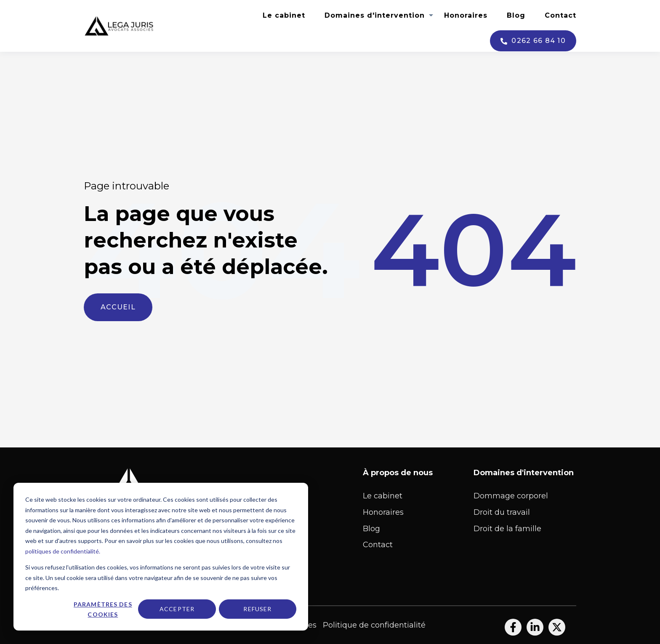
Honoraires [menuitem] (383, 512)
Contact (560, 15)
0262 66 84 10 (533, 41)
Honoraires (466, 15)
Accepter (177, 609)
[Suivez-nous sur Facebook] (513, 627)
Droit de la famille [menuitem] (507, 529)
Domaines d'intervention (375, 15)
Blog (516, 15)
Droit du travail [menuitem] (502, 512)
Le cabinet (284, 15)
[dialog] (161, 557)
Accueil (118, 307)
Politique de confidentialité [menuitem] (374, 625)
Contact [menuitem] (378, 545)
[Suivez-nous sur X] (557, 627)
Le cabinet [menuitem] (383, 496)
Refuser (257, 609)
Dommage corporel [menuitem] (511, 496)
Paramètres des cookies (103, 609)
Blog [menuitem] (371, 529)
